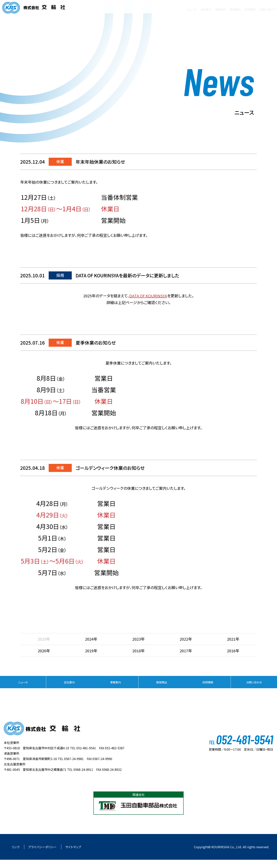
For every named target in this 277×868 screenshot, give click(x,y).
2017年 (186, 651)
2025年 (44, 639)
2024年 (91, 639)
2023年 (138, 639)
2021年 (233, 639)
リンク (16, 855)
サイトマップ (73, 855)
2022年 (186, 639)
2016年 (233, 651)
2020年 (44, 651)
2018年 (138, 651)
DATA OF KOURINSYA (148, 296)
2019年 (91, 651)
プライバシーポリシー (43, 855)
